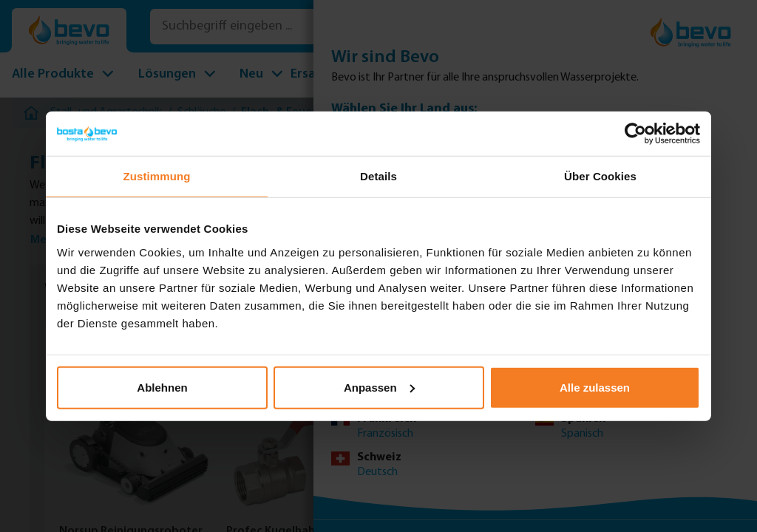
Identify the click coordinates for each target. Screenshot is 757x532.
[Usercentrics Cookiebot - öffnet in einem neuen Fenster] (635, 134)
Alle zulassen (595, 387)
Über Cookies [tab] (600, 176)
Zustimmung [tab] (157, 176)
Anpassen (379, 387)
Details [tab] (378, 176)
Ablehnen (162, 387)
